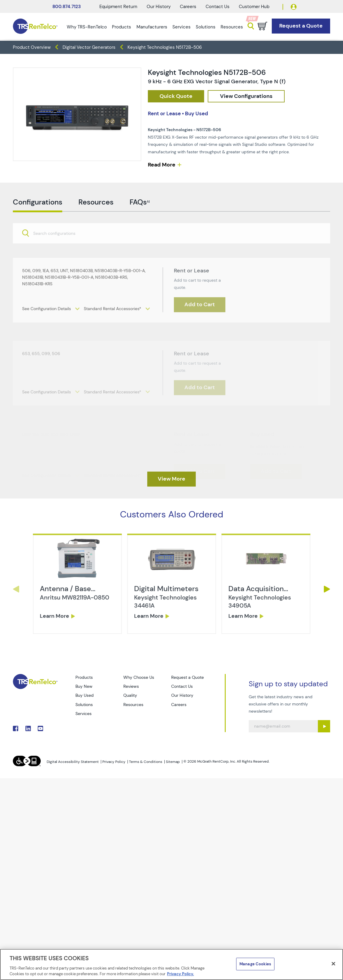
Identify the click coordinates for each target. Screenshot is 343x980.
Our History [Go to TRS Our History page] (182, 695)
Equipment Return (118, 7)
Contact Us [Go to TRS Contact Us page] (182, 686)
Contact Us (218, 7)
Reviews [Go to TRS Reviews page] (131, 686)
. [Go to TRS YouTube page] (40, 728)
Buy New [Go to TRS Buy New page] (84, 686)
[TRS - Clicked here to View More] (171, 479)
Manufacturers (152, 27)
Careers (188, 7)
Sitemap (173, 762)
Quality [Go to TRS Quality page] (130, 695)
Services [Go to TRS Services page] (84, 714)
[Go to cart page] (262, 26)
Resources (232, 27)
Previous (16, 589)
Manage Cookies (255, 964)
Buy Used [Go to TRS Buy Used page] (85, 695)
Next (327, 589)
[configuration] (246, 96)
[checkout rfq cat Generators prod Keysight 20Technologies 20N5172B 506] (176, 96)
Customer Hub (254, 7)
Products (122, 27)
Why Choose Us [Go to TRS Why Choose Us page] (139, 677)
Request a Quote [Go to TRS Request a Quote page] (188, 677)
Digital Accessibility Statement (73, 762)
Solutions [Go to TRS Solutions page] (84, 705)
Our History (159, 7)
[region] (171, 964)
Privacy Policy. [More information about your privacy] (180, 974)
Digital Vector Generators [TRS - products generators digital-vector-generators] (89, 47)
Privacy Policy (114, 762)
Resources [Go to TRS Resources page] (133, 705)
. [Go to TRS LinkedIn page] (28, 728)
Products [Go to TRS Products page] (84, 677)
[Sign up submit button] (324, 726)
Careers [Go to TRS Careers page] (179, 705)
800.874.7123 (67, 7)
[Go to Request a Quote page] (301, 26)
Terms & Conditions (146, 762)
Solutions (206, 27)
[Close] (333, 964)
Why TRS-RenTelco (87, 27)
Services (182, 27)
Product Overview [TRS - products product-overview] (32, 47)
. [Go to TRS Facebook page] (16, 728)
